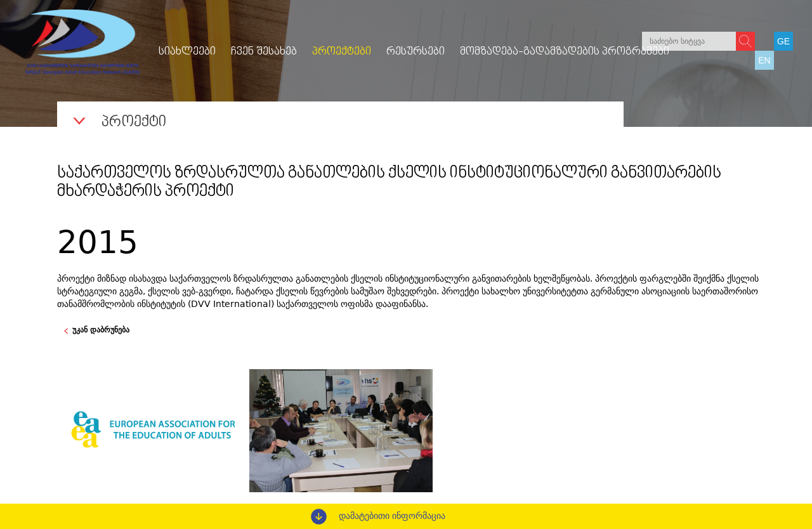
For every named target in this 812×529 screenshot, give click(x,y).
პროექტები (342, 52)
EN (764, 60)
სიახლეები (187, 52)
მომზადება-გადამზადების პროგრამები (565, 52)
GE (783, 41)
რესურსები (416, 52)
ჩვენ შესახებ (264, 52)
